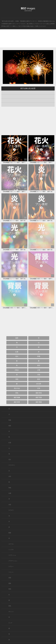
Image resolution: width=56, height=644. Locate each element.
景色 (17, 393)
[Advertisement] (28, 40)
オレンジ (11, 612)
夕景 (39, 370)
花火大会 (52, 21)
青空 (39, 365)
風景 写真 (39, 397)
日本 (39, 388)
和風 (39, 356)
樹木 (39, 379)
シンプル (11, 550)
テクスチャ (12, 465)
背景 (10, 578)
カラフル (11, 544)
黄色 (10, 606)
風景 (17, 338)
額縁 (10, 533)
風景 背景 (17, 402)
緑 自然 (39, 384)
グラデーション (13, 561)
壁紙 (10, 583)
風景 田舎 (39, 393)
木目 (10, 476)
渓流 (39, 375)
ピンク (10, 623)
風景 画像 (17, 397)
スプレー (11, 567)
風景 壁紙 (39, 402)
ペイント (11, 572)
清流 (17, 379)
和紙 (10, 488)
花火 (17, 356)
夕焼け (17, 370)
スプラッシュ (12, 555)
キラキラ (11, 510)
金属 (10, 493)
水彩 (10, 505)
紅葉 (17, 352)
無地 (10, 589)
